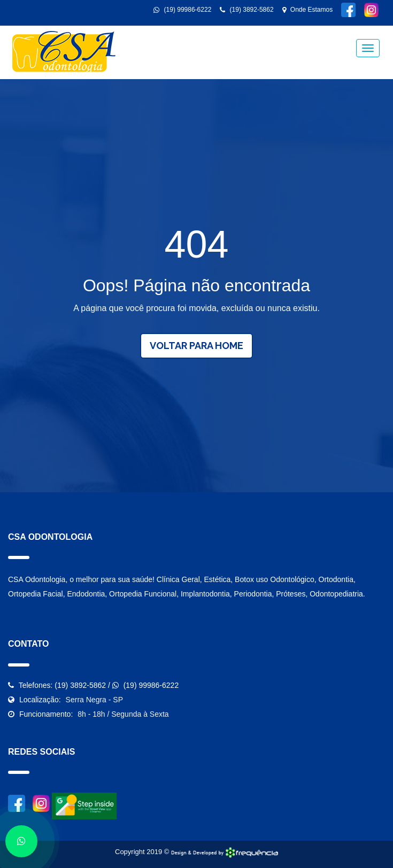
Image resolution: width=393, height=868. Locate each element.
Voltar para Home (196, 346)
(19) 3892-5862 (246, 10)
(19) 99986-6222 (182, 10)
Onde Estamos (308, 10)
